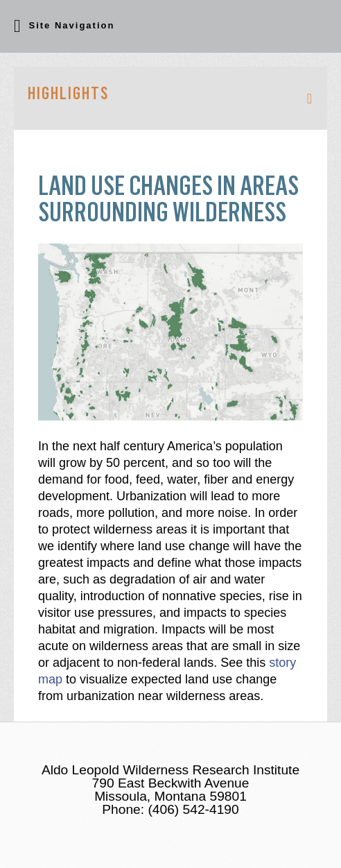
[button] (170, 26)
